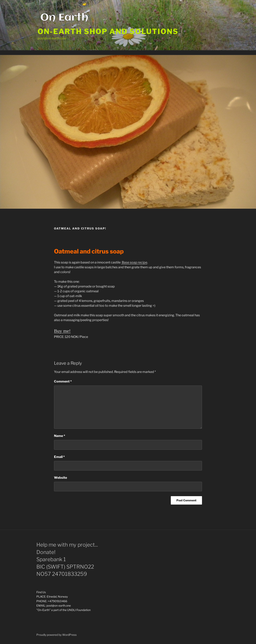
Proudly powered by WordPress (56, 635)
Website (60, 478)
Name (60, 436)
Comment (63, 381)
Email (59, 457)
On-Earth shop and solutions (108, 31)
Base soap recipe (134, 262)
